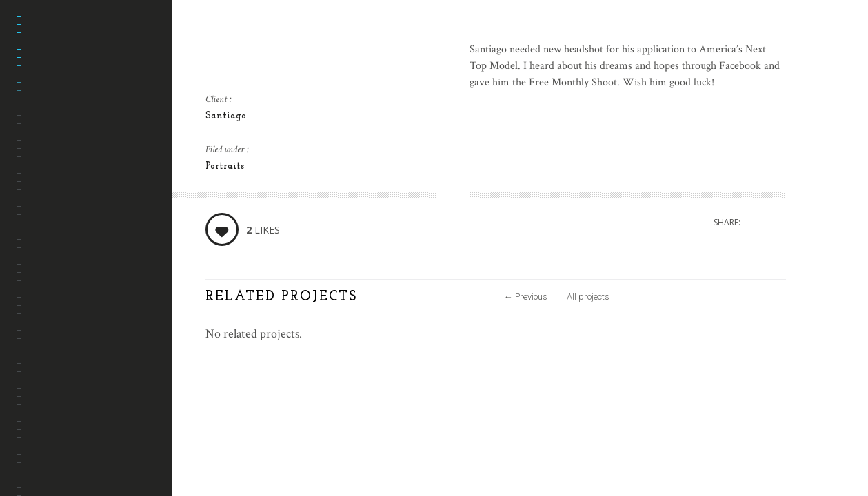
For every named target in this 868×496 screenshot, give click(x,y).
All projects (588, 297)
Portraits (225, 166)
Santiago (226, 116)
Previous (526, 297)
